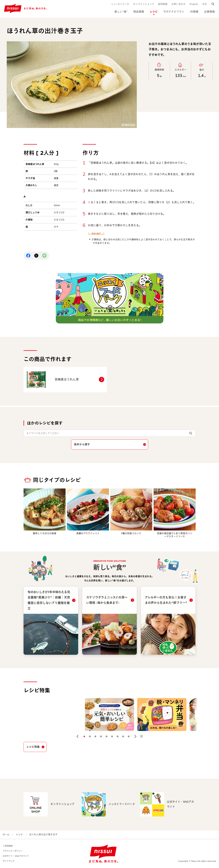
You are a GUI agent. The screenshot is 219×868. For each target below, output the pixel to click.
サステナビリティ (174, 12)
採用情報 (163, 4)
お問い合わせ (178, 4)
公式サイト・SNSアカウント (16, 856)
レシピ (154, 12)
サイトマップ (9, 861)
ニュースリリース (120, 4)
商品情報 (139, 12)
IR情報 (194, 12)
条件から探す (82, 444)
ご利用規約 (8, 846)
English (194, 4)
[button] (77, 736)
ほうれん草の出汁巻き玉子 (43, 834)
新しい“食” (121, 12)
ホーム (6, 834)
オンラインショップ (144, 4)
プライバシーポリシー (13, 851)
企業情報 (209, 12)
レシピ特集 (33, 747)
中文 (205, 4)
